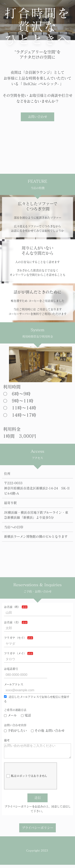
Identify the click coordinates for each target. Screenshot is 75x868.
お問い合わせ (38, 117)
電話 (26, 715)
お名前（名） (12, 622)
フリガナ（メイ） (15, 653)
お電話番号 (11, 669)
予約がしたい (15, 731)
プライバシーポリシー (38, 831)
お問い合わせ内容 (15, 725)
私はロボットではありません (27, 779)
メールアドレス (14, 684)
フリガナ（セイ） (15, 638)
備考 (7, 740)
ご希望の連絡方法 (15, 710)
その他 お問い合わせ (48, 731)
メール (10, 715)
